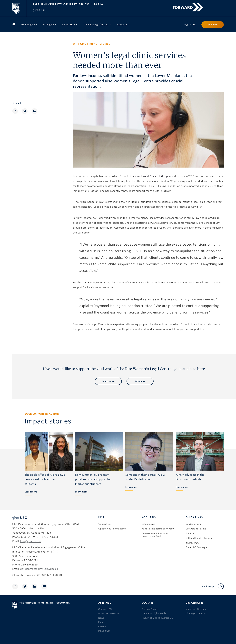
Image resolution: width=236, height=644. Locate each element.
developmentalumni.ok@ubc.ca (39, 569)
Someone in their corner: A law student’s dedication (145, 477)
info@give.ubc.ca (30, 541)
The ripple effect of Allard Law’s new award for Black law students (45, 479)
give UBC (20, 518)
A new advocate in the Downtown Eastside (190, 477)
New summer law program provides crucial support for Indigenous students (93, 479)
